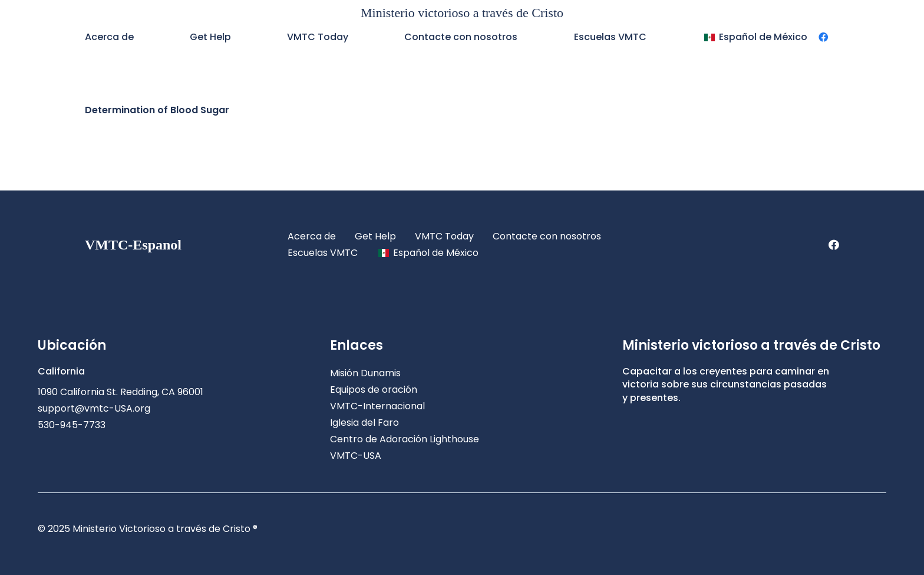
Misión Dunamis (365, 373)
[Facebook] (823, 37)
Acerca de (312, 236)
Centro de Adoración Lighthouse (405, 439)
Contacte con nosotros (547, 236)
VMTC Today (444, 236)
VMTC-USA (356, 456)
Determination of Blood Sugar (157, 110)
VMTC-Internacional (377, 406)
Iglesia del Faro (364, 423)
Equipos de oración (374, 390)
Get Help (375, 236)
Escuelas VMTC (323, 253)
